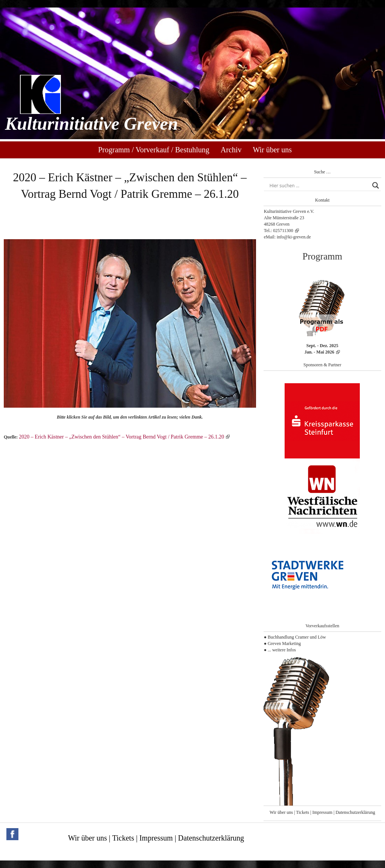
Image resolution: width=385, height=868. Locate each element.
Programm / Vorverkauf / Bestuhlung (154, 150)
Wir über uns (272, 150)
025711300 (283, 231)
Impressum (322, 812)
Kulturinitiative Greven (91, 124)
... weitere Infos (282, 650)
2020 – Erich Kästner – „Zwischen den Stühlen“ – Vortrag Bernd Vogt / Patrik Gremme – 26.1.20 (121, 437)
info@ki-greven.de (294, 237)
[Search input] (319, 185)
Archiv (231, 150)
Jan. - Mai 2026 (319, 352)
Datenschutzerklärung (355, 812)
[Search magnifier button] (376, 185)
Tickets (302, 812)
